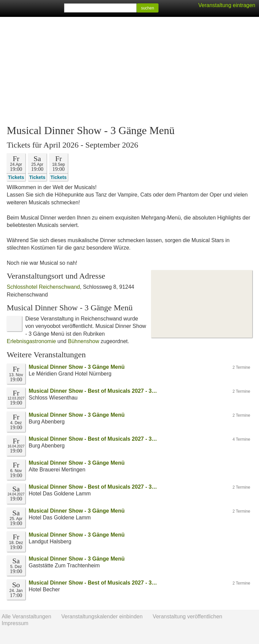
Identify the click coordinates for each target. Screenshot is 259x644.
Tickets (16, 177)
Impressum (15, 623)
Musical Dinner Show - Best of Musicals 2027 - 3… (93, 391)
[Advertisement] (129, 71)
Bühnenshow (83, 341)
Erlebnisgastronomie (31, 341)
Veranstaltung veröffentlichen (188, 616)
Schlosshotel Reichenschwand (43, 287)
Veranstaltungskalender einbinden (102, 616)
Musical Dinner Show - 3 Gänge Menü (77, 367)
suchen (148, 8)
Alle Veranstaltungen (26, 616)
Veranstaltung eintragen (227, 5)
